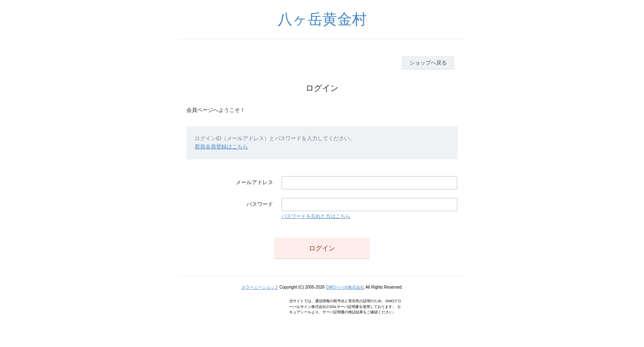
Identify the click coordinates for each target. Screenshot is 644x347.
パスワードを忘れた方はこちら (316, 216)
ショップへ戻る (428, 63)
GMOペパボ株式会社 (345, 287)
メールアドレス (254, 182)
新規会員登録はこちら (221, 147)
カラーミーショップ (260, 287)
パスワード (260, 204)
